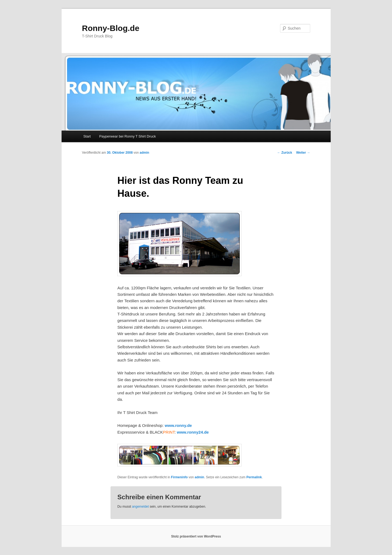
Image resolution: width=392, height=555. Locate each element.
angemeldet (140, 507)
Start (87, 136)
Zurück (285, 153)
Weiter (303, 153)
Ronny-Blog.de (111, 28)
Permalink (254, 477)
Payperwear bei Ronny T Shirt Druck (128, 136)
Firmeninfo (179, 477)
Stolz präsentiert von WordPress (196, 536)
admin (144, 153)
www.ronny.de (178, 425)
